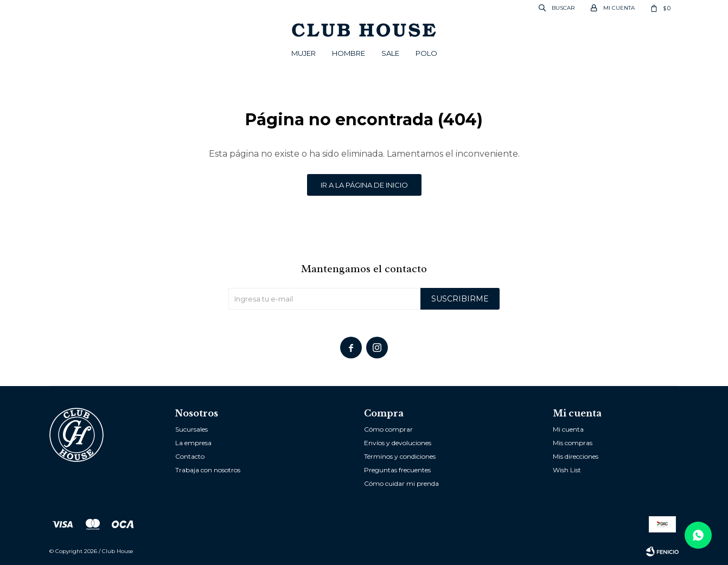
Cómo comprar (388, 429)
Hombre (349, 53)
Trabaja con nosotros (208, 470)
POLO (426, 53)
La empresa (193, 443)
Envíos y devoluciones (398, 443)
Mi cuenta (568, 429)
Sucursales (191, 429)
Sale (390, 53)
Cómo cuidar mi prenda (401, 483)
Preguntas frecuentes (397, 470)
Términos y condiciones (400, 456)
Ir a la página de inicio (364, 185)
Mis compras (573, 443)
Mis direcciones (576, 456)
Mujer (304, 53)
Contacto (190, 456)
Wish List (567, 470)
